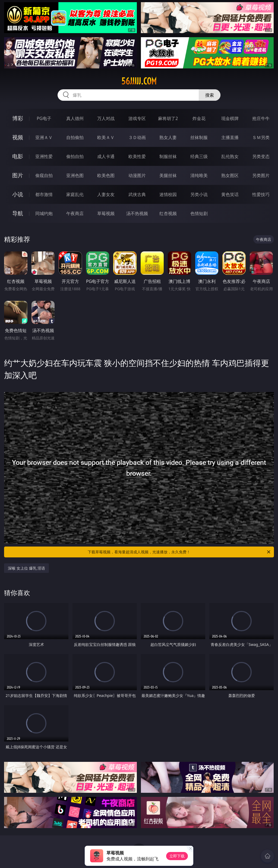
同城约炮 (44, 213)
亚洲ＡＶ (44, 137)
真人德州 (75, 118)
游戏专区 (137, 118)
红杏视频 (168, 213)
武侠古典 (137, 194)
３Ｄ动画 (137, 137)
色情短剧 (199, 213)
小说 (18, 194)
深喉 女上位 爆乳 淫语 (26, 568)
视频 (18, 137)
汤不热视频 (137, 213)
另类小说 (199, 194)
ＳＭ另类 (261, 137)
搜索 (210, 95)
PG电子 (44, 118)
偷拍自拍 (75, 156)
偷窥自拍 (44, 175)
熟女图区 (230, 175)
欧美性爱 (137, 156)
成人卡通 (106, 156)
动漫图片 (137, 175)
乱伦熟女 (230, 156)
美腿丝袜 (168, 175)
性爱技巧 (261, 194)
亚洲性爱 (44, 156)
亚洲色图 (75, 175)
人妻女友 (106, 194)
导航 (18, 213)
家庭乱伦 (75, 194)
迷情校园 (168, 194)
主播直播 (230, 137)
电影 (18, 156)
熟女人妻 (168, 137)
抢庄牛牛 (261, 118)
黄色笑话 (230, 194)
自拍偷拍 (75, 137)
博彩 (18, 118)
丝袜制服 (199, 137)
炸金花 (199, 118)
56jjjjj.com (139, 81)
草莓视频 (106, 213)
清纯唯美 (199, 175)
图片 (18, 175)
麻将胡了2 (168, 118)
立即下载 (177, 856)
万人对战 (106, 118)
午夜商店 (75, 213)
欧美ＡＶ (106, 137)
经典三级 (199, 156)
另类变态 (261, 156)
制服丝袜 (168, 156)
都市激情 (44, 194)
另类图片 (261, 175)
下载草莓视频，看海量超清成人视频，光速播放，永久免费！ (179, 552)
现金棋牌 (230, 118)
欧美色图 (106, 175)
